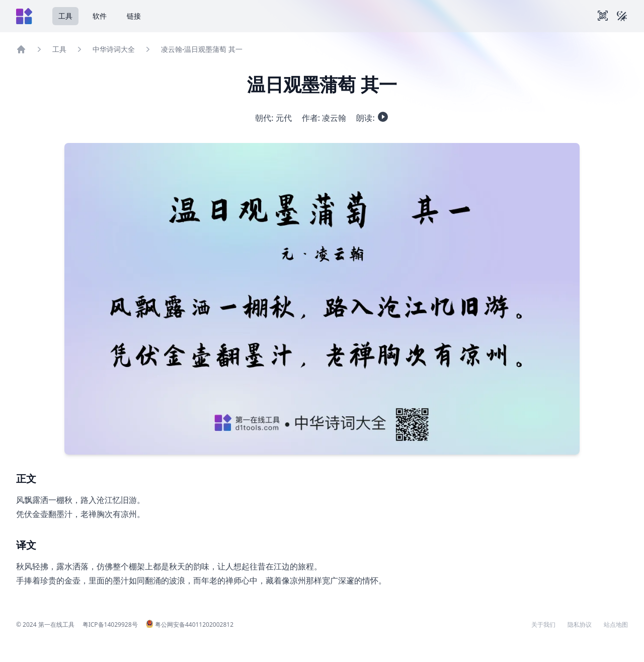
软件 (100, 16)
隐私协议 (580, 625)
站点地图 (616, 625)
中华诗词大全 (114, 49)
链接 (134, 16)
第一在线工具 (56, 624)
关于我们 (543, 625)
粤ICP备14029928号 (110, 624)
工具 (65, 16)
